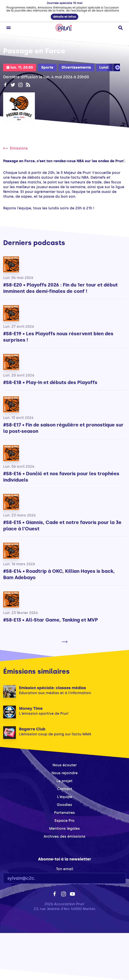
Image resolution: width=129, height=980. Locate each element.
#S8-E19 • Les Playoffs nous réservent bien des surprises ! (58, 337)
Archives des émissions (64, 836)
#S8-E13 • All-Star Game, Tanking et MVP (51, 620)
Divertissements (76, 67)
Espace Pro (64, 821)
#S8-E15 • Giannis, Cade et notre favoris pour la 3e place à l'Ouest (62, 525)
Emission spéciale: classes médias (53, 688)
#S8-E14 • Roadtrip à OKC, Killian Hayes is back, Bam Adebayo (59, 574)
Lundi (104, 67)
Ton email (65, 869)
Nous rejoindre (65, 773)
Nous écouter (65, 765)
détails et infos (64, 17)
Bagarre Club (32, 729)
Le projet (64, 781)
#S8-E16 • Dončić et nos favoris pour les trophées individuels (61, 477)
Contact (65, 789)
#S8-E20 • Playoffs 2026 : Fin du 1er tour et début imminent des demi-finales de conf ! (60, 288)
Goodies (64, 805)
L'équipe (65, 797)
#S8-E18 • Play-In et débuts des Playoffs (50, 382)
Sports (47, 67)
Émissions (15, 148)
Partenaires (64, 813)
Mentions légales (64, 829)
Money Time (31, 708)
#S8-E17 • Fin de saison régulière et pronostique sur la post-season (63, 428)
